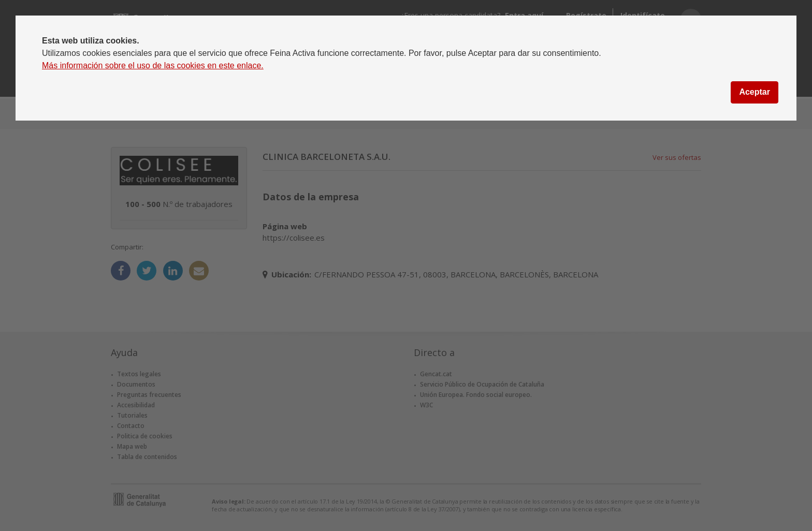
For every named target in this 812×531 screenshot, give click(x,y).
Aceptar (755, 92)
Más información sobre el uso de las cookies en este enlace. (153, 65)
